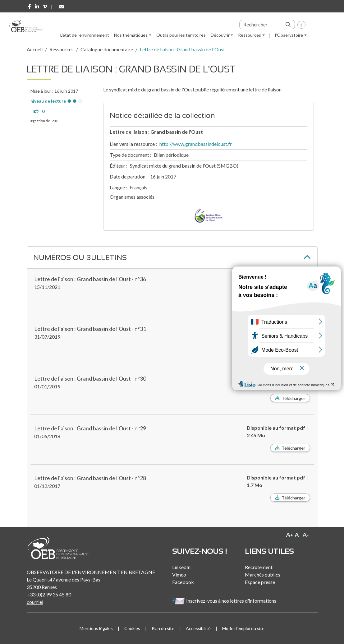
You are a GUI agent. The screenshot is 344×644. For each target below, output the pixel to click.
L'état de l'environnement (85, 35)
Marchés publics (263, 575)
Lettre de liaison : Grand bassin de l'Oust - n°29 (90, 428)
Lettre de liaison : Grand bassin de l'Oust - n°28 (90, 478)
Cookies (132, 628)
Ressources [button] (250, 35)
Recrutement (259, 567)
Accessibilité (198, 628)
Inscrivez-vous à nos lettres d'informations (225, 601)
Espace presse (260, 582)
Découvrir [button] (220, 35)
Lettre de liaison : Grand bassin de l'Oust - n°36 (90, 279)
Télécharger (293, 398)
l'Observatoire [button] (289, 35)
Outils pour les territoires (181, 35)
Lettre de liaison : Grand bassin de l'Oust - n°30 (90, 378)
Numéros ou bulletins (80, 257)
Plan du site (163, 628)
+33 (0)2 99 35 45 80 (49, 594)
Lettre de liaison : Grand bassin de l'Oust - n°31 (90, 329)
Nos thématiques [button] (131, 35)
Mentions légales (96, 628)
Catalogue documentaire (107, 49)
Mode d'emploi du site (243, 628)
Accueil (35, 49)
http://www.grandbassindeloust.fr (196, 144)
